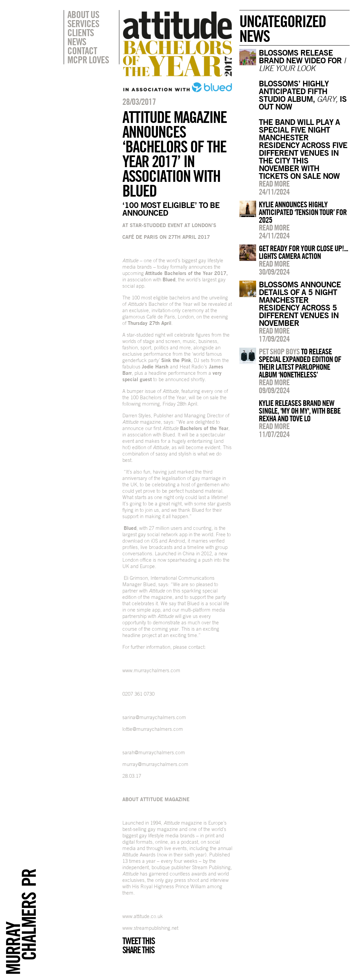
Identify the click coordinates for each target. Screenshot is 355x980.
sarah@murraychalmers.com (154, 752)
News (77, 42)
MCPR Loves (88, 60)
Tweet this (138, 941)
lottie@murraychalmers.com (153, 729)
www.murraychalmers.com (151, 670)
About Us (83, 14)
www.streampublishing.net (150, 928)
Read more (274, 184)
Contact (82, 51)
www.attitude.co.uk (143, 916)
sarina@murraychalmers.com (154, 717)
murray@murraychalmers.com (155, 764)
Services (83, 23)
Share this (138, 950)
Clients (81, 32)
